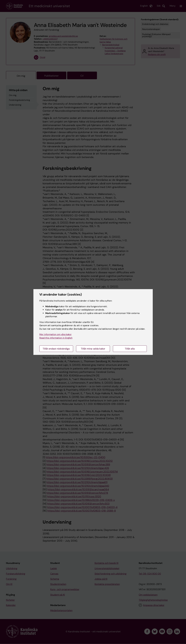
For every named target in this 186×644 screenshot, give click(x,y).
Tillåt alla (130, 349)
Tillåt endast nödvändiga (56, 349)
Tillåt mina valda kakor (93, 349)
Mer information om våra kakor (55, 334)
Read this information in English (56, 338)
